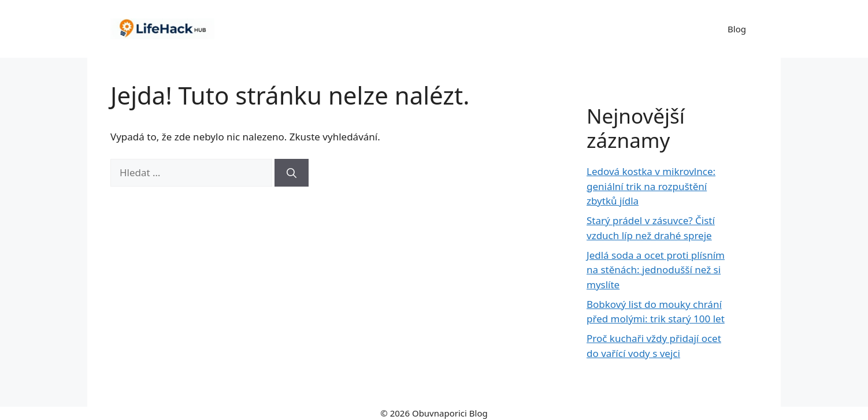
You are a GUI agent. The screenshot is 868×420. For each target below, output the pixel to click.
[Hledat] (292, 173)
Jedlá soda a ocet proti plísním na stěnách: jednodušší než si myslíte (656, 270)
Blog (737, 29)
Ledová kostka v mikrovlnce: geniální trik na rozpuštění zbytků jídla (651, 186)
